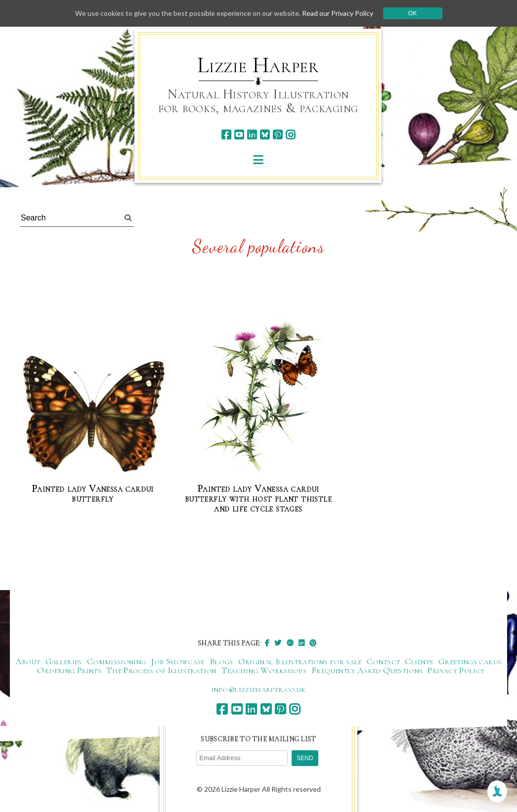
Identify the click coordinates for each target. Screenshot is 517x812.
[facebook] (226, 135)
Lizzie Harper (258, 65)
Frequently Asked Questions (367, 670)
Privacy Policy (456, 670)
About (28, 661)
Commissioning (117, 661)
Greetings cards (470, 661)
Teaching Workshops (264, 670)
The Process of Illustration (161, 670)
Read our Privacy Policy (338, 13)
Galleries (64, 661)
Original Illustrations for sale (300, 661)
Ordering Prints (69, 670)
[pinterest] (278, 135)
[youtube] (239, 135)
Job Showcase (177, 661)
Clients (419, 661)
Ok (412, 13)
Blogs (221, 661)
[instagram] (290, 135)
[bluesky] (265, 135)
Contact (384, 661)
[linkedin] (252, 135)
